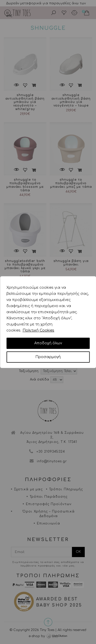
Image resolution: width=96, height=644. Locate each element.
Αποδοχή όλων (48, 343)
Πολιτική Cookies (38, 330)
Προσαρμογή (48, 357)
